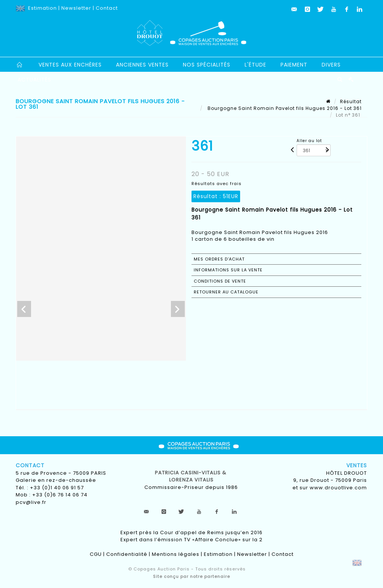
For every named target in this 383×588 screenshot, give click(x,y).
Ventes (357, 465)
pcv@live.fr (31, 502)
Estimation (42, 8)
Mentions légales (176, 554)
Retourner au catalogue (226, 292)
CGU (96, 554)
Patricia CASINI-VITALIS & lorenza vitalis (191, 476)
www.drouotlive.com (338, 488)
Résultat (351, 101)
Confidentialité (127, 554)
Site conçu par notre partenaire (191, 576)
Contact (107, 8)
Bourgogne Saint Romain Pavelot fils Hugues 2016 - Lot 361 (284, 108)
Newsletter (76, 8)
